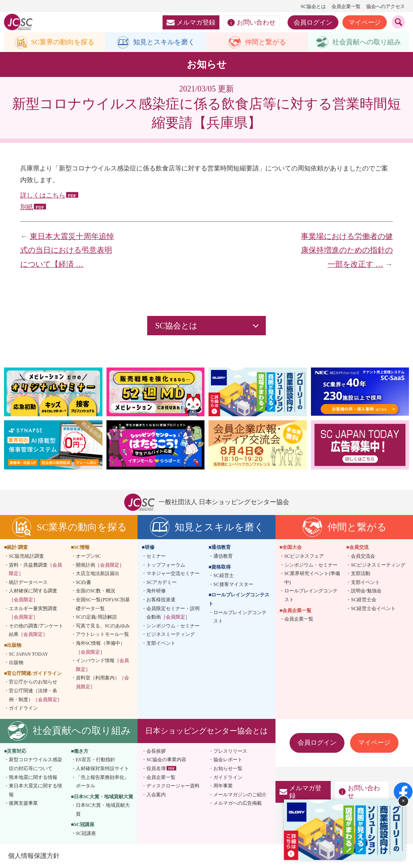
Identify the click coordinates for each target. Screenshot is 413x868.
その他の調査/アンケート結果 (36, 630)
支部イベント (161, 644)
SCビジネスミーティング (378, 565)
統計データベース (28, 583)
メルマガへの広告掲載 (238, 804)
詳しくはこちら (43, 196)
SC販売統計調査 (26, 557)
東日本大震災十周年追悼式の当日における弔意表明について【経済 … (67, 251)
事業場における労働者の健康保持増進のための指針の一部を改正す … (347, 251)
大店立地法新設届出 (98, 574)
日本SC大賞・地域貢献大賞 (103, 810)
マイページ (365, 22)
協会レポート (228, 760)
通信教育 (223, 557)
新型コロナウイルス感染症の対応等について (35, 764)
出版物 (16, 663)
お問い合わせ (251, 23)
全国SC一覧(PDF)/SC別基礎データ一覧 (103, 604)
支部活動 (361, 574)
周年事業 (223, 786)
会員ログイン (313, 22)
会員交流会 (363, 557)
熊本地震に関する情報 (33, 777)
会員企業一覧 (346, 6)
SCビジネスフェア (304, 557)
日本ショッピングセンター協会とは (206, 731)
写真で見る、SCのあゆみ (103, 626)
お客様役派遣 (161, 600)
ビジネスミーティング (171, 635)
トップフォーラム (166, 565)
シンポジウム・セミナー (173, 626)
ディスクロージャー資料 (173, 786)
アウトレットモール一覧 (102, 635)
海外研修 (156, 591)
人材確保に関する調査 (33, 596)
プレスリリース (230, 751)
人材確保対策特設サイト (102, 769)
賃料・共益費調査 (35, 569)
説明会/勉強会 (366, 591)
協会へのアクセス (386, 6)
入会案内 (156, 795)
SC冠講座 (86, 834)
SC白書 (84, 583)
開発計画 (100, 565)
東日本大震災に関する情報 (35, 791)
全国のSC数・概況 (96, 591)
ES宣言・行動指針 (96, 760)
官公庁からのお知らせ (33, 682)
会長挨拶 (156, 751)
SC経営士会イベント (373, 608)
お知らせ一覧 (228, 769)
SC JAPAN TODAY (28, 654)
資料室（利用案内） (102, 683)
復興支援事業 (23, 804)
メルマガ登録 (191, 22)
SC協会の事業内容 (166, 760)
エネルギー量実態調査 (33, 613)
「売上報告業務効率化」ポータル (102, 782)
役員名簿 (156, 769)
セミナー (156, 557)
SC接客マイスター (233, 585)
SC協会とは (313, 6)
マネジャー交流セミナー (173, 574)
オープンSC (89, 557)
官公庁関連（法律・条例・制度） (35, 696)
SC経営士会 (364, 600)
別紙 (27, 207)
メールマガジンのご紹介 (240, 795)
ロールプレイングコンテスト (240, 617)
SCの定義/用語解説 (96, 617)
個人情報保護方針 (34, 856)
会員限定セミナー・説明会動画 (173, 613)
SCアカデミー (162, 583)
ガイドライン (23, 708)
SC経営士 (224, 576)
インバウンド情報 (102, 665)
